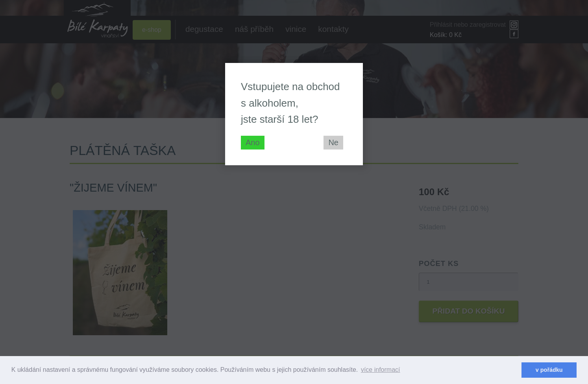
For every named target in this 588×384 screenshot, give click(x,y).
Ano (253, 142)
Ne (333, 142)
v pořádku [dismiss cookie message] (549, 370)
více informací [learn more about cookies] (381, 370)
